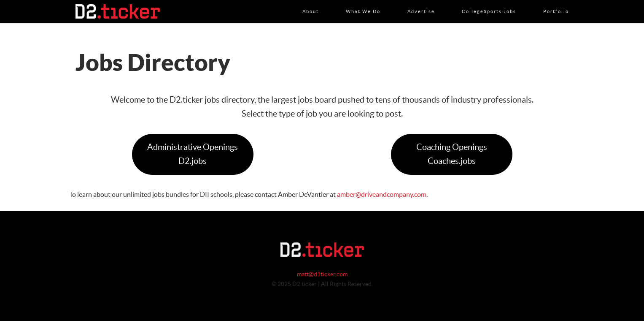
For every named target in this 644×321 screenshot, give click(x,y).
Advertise (421, 3)
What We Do (363, 3)
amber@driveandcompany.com (382, 195)
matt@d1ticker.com (322, 275)
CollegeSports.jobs (489, 3)
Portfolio (556, 3)
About (311, 3)
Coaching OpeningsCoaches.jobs (452, 154)
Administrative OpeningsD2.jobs (193, 154)
